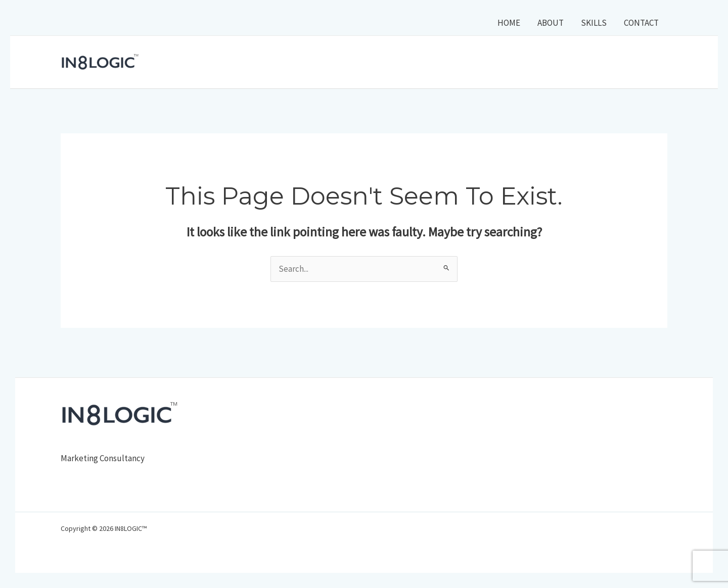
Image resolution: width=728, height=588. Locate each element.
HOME (509, 23)
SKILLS (594, 23)
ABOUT (551, 23)
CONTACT (641, 23)
